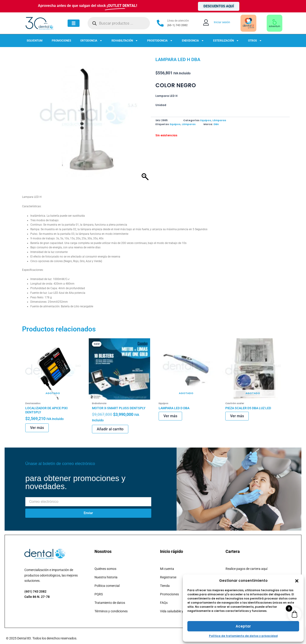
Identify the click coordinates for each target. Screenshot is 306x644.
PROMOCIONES (61, 41)
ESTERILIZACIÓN (226, 41)
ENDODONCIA (193, 41)
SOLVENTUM (35, 41)
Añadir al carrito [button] (110, 430)
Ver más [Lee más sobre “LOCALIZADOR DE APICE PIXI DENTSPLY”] (37, 428)
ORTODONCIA (91, 41)
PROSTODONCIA (160, 41)
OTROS (255, 41)
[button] (297, 581)
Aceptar (243, 626)
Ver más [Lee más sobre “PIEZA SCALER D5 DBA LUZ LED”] (237, 417)
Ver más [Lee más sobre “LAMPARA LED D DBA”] (170, 417)
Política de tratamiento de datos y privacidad (243, 636)
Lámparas (219, 120)
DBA (216, 124)
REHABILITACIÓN (125, 41)
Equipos (206, 120)
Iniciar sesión (222, 22)
